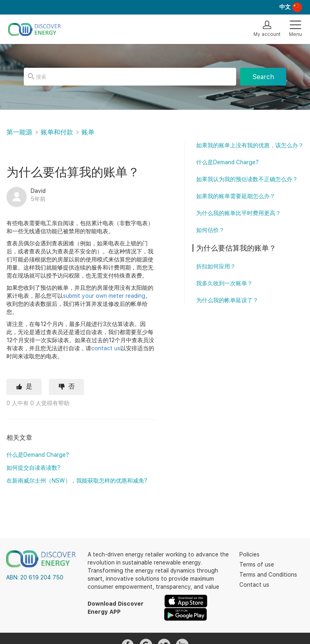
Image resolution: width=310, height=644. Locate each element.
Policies (249, 554)
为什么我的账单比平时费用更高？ (239, 213)
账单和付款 (57, 132)
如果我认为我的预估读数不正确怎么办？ (247, 179)
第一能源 (19, 132)
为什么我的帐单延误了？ (227, 300)
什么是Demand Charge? (38, 455)
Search (263, 77)
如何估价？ (210, 230)
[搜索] (130, 77)
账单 (88, 132)
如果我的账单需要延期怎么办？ (236, 196)
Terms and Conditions (268, 575)
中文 (285, 7)
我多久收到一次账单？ (224, 283)
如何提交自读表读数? (34, 468)
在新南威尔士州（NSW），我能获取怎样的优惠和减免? (77, 481)
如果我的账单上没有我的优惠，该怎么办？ (250, 145)
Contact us (254, 585)
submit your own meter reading (104, 296)
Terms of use (257, 565)
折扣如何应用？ (216, 266)
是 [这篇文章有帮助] (29, 386)
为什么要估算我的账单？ (236, 248)
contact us (106, 348)
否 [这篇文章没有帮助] (71, 386)
